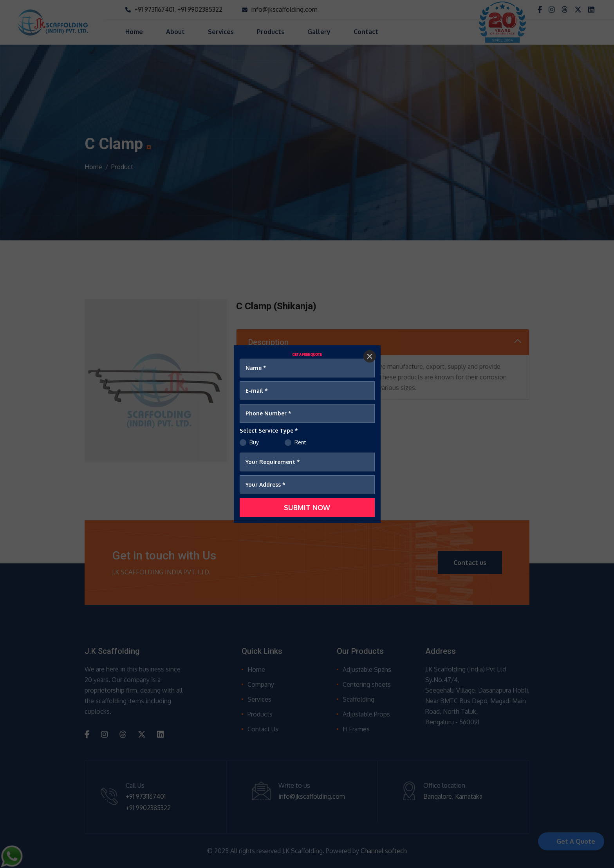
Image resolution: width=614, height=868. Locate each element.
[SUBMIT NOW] (307, 507)
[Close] (370, 356)
